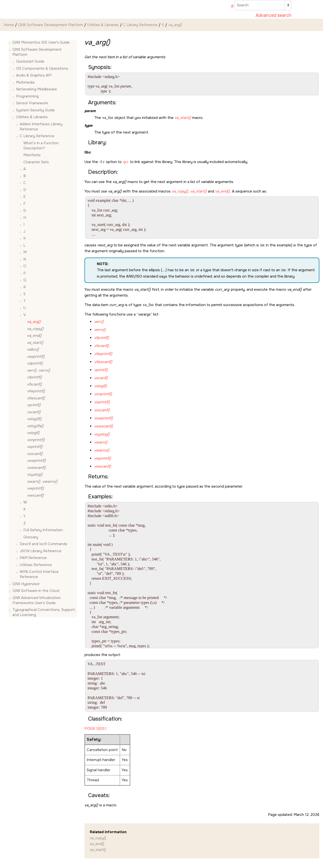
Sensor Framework (32, 103)
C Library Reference (140, 25)
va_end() (97, 844)
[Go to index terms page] (230, 6)
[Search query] (263, 5)
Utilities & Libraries (103, 25)
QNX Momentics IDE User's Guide (41, 42)
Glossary (31, 537)
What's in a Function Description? (41, 146)
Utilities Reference (36, 565)
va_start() (98, 850)
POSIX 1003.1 (96, 729)
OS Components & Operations (42, 68)
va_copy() (98, 838)
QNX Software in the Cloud (36, 591)
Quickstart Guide (30, 61)
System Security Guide (35, 110)
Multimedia (25, 82)
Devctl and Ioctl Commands (43, 544)
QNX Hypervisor (26, 584)
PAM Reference (33, 558)
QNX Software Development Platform (51, 25)
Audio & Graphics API (34, 75)
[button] (10, 43)
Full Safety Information (43, 530)
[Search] (288, 5)
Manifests (32, 155)
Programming (27, 96)
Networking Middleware (37, 89)
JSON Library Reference (41, 551)
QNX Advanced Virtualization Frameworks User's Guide (37, 600)
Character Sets (36, 162)
